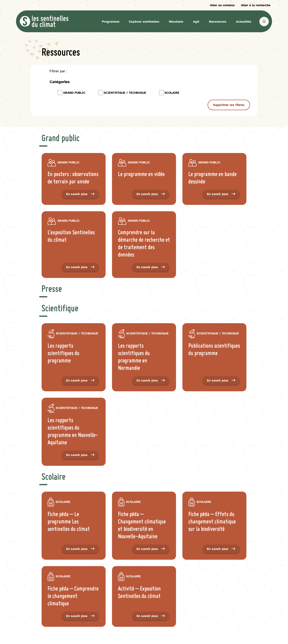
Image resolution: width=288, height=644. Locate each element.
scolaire (169, 93)
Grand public (71, 93)
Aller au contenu (222, 5)
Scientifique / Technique (122, 93)
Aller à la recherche (256, 5)
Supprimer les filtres (229, 105)
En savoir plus (83, 195)
